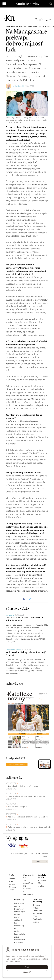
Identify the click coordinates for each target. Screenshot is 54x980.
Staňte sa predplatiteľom (17, 765)
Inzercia (12, 881)
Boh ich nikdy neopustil (18, 807)
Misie (35, 26)
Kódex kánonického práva (20, 934)
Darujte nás (28, 894)
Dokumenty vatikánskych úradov (20, 912)
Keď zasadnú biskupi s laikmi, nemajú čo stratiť (28, 817)
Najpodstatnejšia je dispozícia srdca (23, 786)
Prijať (27, 967)
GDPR (35, 916)
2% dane (12, 887)
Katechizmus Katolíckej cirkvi (20, 942)
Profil (29, 26)
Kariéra (12, 884)
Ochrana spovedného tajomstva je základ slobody (29, 827)
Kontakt (12, 879)
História (12, 890)
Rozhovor (22, 26)
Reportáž (14, 26)
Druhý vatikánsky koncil (19, 920)
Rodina (40, 26)
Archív (38, 862)
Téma (8, 26)
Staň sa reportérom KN (28, 883)
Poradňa (47, 26)
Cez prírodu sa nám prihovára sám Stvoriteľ (26, 796)
